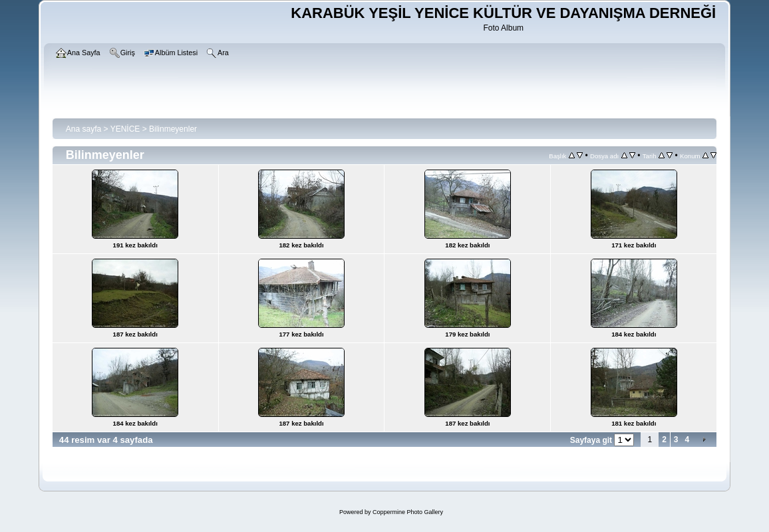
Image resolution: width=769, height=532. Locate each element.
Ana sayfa (83, 129)
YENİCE (125, 129)
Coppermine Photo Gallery (408, 512)
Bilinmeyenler (173, 129)
